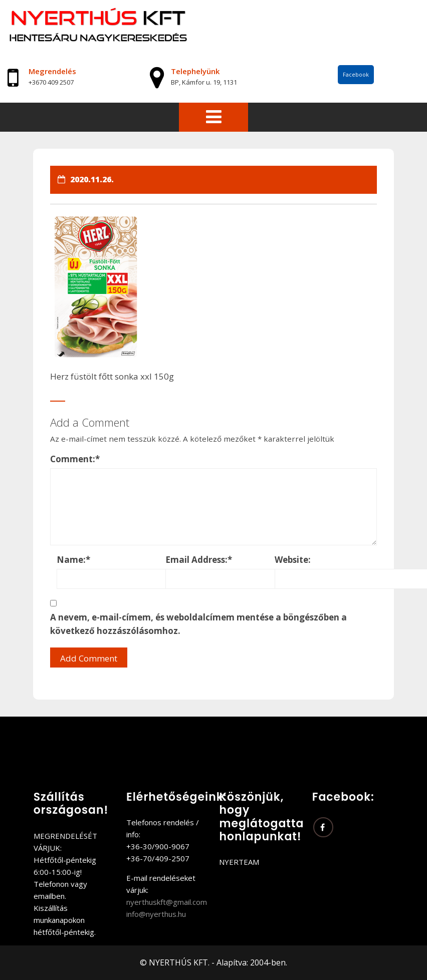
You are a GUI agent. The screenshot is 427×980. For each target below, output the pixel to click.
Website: (293, 560)
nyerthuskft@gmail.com (167, 902)
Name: (73, 560)
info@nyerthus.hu (156, 914)
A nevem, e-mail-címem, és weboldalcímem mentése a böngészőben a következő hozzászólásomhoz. (198, 624)
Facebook (356, 74)
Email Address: (199, 560)
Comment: (75, 459)
